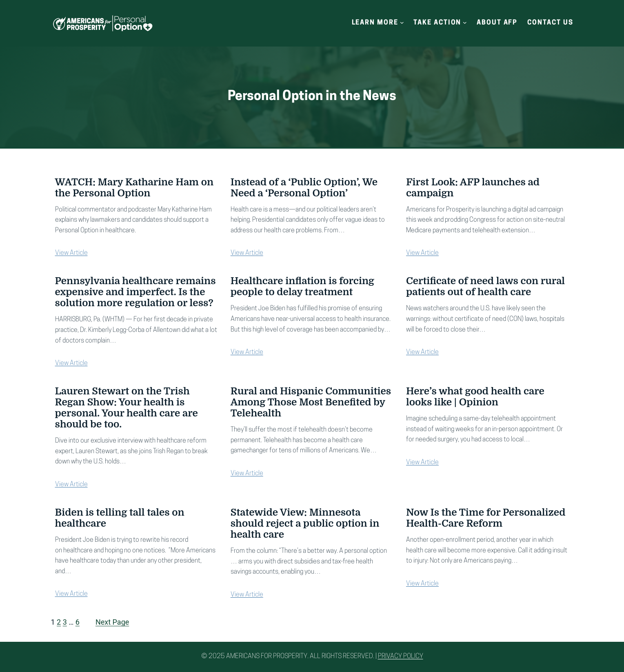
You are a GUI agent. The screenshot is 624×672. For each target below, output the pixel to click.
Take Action (437, 23)
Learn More (375, 23)
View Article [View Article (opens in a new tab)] (71, 253)
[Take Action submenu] (465, 22)
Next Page (112, 622)
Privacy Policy (401, 656)
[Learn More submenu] (402, 22)
